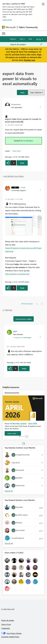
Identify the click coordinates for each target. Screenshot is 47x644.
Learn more (7, 20)
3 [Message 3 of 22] (14, 362)
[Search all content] (26, 44)
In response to (22, 337)
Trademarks (6, 628)
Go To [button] (39, 39)
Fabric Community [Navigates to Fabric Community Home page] (28, 27)
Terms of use (6, 624)
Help (30, 39)
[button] (22, 92)
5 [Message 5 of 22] (13, 282)
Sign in (22, 39)
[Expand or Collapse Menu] (4, 33)
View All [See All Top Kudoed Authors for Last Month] (9, 543)
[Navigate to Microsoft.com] (9, 27)
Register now (30, 60)
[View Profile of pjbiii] (15, 331)
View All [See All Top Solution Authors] (9, 491)
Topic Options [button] (36, 92)
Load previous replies (24, 319)
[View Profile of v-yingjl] (22, 187)
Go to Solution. (27, 141)
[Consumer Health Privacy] (24, 637)
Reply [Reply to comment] (22, 288)
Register (13, 39)
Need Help (16, 151)
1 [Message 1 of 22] (13, 157)
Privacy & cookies (8, 620)
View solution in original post (17, 274)
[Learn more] (13, 433)
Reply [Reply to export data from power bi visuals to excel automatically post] (22, 163)
